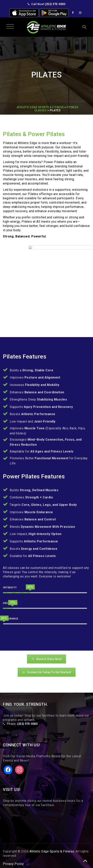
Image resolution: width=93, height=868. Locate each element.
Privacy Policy (13, 864)
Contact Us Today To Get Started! (47, 672)
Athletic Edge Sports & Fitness (52, 851)
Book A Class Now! (46, 659)
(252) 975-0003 (55, 4)
